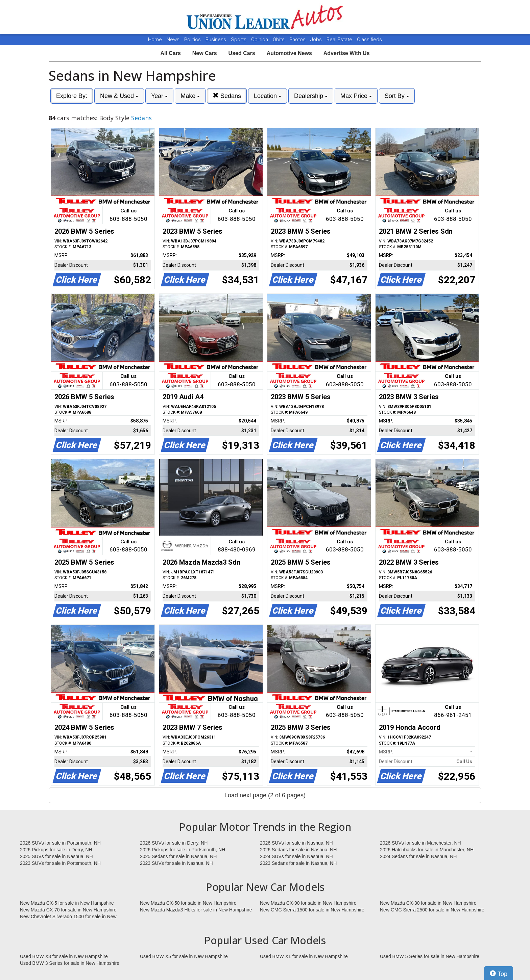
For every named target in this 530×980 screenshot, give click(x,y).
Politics (192, 40)
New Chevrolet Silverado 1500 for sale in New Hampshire (68, 917)
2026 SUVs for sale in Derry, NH (174, 843)
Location (268, 96)
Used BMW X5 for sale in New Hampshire (184, 956)
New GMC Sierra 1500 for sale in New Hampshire (312, 910)
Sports (239, 40)
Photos (298, 40)
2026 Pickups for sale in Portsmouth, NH (183, 850)
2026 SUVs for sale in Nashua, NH (296, 843)
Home (155, 40)
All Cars (170, 53)
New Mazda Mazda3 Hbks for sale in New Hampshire (196, 910)
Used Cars (242, 53)
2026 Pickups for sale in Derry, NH (56, 850)
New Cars (205, 53)
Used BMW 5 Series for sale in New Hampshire (430, 956)
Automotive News (289, 53)
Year (159, 96)
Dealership (311, 96)
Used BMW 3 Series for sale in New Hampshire (70, 963)
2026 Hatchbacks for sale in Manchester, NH (427, 850)
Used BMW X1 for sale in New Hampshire (304, 956)
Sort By (397, 96)
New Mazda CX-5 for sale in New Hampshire (67, 903)
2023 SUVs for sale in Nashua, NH (176, 863)
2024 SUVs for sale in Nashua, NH (296, 856)
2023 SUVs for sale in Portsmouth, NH (60, 863)
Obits (279, 40)
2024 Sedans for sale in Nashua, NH (418, 856)
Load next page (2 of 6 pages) (265, 795)
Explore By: (72, 96)
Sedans (227, 96)
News (173, 40)
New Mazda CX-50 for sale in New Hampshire (188, 903)
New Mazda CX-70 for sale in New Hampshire (68, 910)
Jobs (317, 40)
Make (190, 96)
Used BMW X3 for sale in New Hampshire (64, 956)
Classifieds (369, 40)
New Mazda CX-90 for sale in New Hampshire (308, 903)
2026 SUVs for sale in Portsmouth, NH (60, 843)
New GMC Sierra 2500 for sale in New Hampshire (432, 910)
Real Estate (340, 40)
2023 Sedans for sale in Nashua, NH (298, 863)
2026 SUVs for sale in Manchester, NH (420, 843)
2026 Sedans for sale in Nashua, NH (298, 850)
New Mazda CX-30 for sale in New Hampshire (428, 903)
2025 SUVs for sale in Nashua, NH (56, 856)
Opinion (260, 40)
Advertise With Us (347, 53)
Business (216, 40)
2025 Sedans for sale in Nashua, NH (178, 856)
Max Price (356, 96)
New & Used (119, 96)
